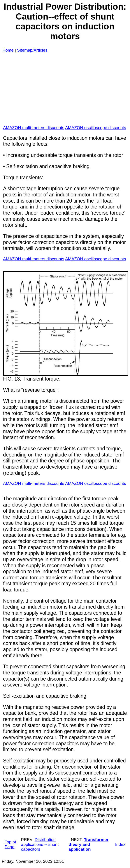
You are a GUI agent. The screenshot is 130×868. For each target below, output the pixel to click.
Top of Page (10, 844)
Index (120, 844)
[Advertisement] (65, 91)
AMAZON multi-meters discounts (34, 128)
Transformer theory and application (88, 844)
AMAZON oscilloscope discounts (96, 128)
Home (8, 50)
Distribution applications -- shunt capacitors (40, 844)
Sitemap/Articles (32, 50)
